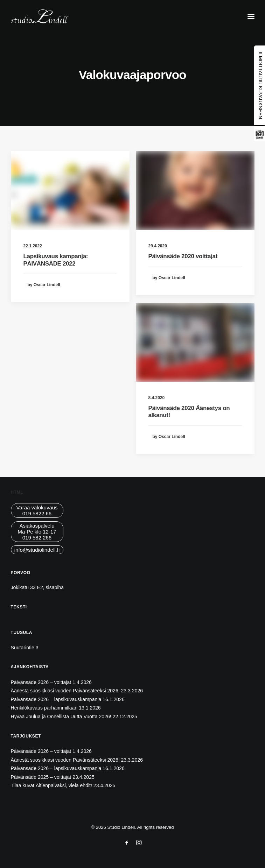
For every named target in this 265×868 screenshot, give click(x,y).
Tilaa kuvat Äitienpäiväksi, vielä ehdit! (51, 785)
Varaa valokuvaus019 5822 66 (37, 510)
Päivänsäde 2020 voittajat (183, 256)
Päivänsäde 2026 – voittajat (41, 682)
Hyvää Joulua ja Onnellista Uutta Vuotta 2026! (61, 717)
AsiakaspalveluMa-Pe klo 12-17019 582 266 (37, 532)
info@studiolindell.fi (37, 550)
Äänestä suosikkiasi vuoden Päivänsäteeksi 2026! (65, 691)
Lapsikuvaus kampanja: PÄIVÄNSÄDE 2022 (56, 260)
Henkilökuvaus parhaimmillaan (44, 708)
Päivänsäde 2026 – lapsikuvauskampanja (56, 699)
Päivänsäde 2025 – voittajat (41, 777)
